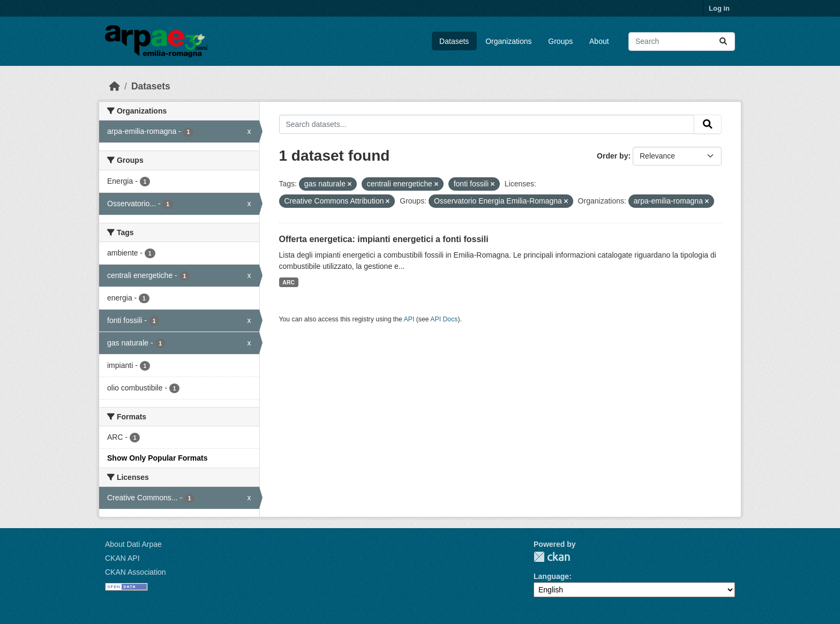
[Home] (115, 86)
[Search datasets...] (682, 42)
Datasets (454, 41)
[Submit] (723, 42)
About (599, 41)
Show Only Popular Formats (157, 458)
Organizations (508, 41)
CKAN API (122, 558)
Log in (719, 8)
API (409, 319)
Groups (560, 41)
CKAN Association (136, 572)
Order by (612, 156)
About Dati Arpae (133, 544)
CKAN (552, 557)
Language (551, 576)
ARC (288, 282)
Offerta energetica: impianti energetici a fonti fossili (384, 239)
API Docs (444, 319)
